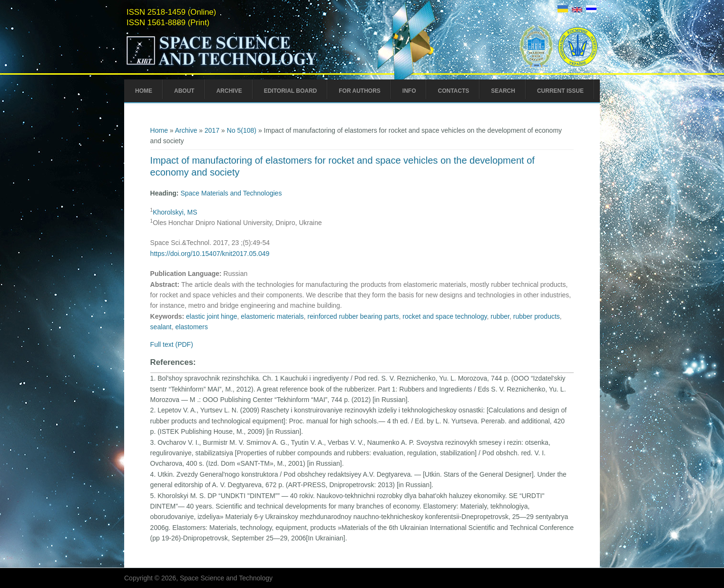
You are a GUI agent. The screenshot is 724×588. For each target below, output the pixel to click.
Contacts (453, 91)
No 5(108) (242, 130)
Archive (229, 91)
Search (503, 91)
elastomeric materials (272, 316)
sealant (161, 327)
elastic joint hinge (211, 316)
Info (409, 91)
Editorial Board (291, 91)
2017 (212, 130)
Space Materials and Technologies (231, 193)
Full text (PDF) (172, 344)
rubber (500, 316)
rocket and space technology (445, 316)
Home (144, 91)
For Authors (360, 91)
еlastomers (192, 327)
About (184, 91)
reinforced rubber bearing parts (353, 316)
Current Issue (560, 91)
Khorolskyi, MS (175, 212)
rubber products (537, 316)
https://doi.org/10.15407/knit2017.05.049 (210, 254)
